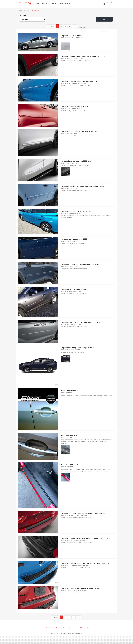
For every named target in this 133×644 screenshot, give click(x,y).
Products (46, 4)
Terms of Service (80, 628)
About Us (45, 628)
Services (54, 4)
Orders (61, 4)
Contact (68, 4)
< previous (51, 26)
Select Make (23, 16)
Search (104, 19)
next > (75, 26)
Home (38, 4)
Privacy (89, 628)
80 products (36, 10)
